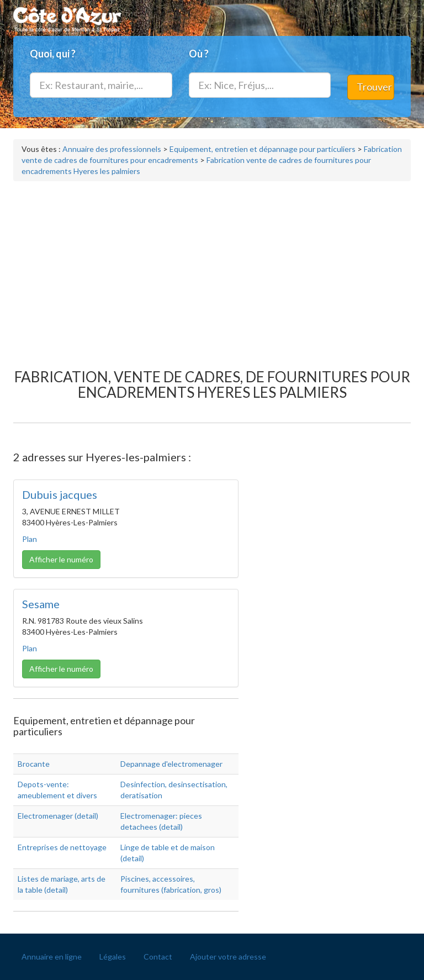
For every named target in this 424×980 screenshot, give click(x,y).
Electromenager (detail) (58, 816)
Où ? (199, 54)
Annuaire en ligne (52, 957)
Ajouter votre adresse (228, 957)
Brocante (34, 764)
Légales (113, 957)
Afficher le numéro (61, 559)
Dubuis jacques (60, 494)
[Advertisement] (212, 270)
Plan (30, 539)
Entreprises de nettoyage (62, 847)
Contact (158, 957)
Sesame (41, 604)
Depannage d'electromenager (171, 764)
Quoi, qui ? (53, 54)
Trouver (374, 87)
